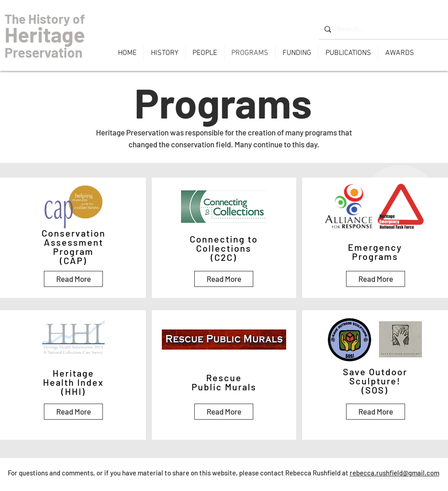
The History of (45, 19)
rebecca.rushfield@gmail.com (395, 473)
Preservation (43, 52)
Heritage (45, 34)
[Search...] (383, 29)
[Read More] (73, 279)
